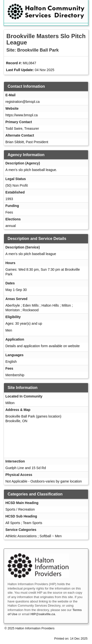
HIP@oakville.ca (43, 614)
